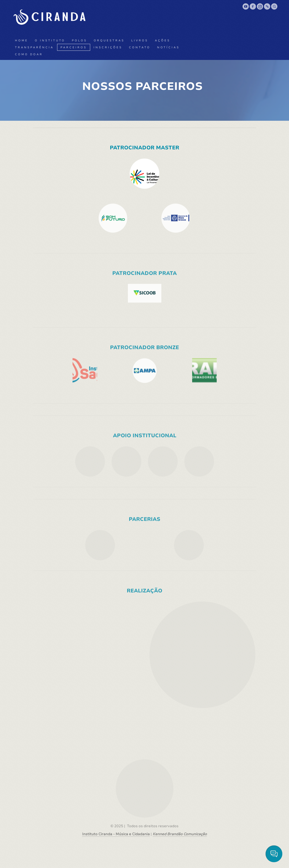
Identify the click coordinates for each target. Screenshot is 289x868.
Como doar (29, 54)
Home (22, 40)
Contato (140, 47)
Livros (140, 40)
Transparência (34, 47)
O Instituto (50, 40)
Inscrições (108, 47)
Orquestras (109, 40)
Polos (79, 40)
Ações (163, 40)
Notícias (168, 47)
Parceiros (74, 47)
